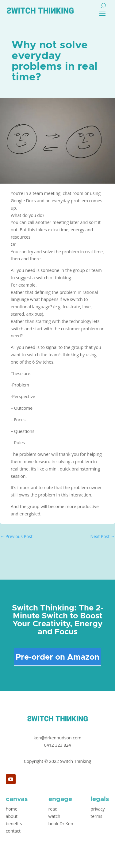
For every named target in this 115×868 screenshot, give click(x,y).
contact (13, 831)
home (12, 809)
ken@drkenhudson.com (58, 738)
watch (54, 816)
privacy (98, 809)
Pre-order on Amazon (57, 657)
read (53, 809)
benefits (14, 824)
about (12, 816)
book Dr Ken (61, 824)
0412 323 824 (57, 745)
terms (96, 816)
